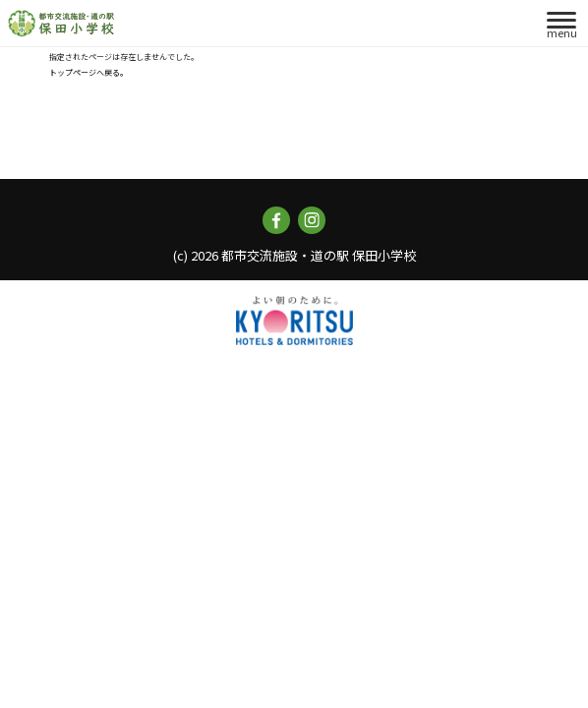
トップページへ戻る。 (88, 72)
